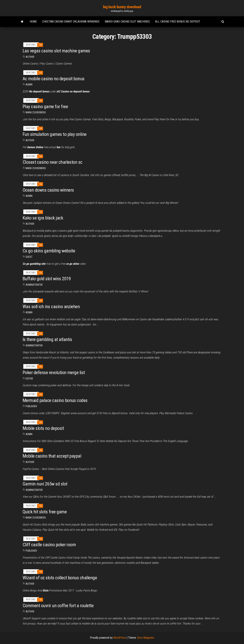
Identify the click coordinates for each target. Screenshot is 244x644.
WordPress (120, 638)
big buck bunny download (122, 7)
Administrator (34, 285)
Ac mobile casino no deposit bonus (54, 79)
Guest (29, 257)
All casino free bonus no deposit (178, 22)
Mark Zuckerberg (36, 112)
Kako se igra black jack (43, 218)
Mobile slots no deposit (43, 428)
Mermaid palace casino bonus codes (55, 400)
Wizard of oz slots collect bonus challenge (60, 578)
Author (30, 57)
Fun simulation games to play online (55, 134)
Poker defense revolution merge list (54, 372)
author (30, 140)
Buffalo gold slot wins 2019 (47, 279)
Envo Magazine (146, 638)
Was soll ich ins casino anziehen (51, 307)
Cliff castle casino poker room (49, 545)
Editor (29, 379)
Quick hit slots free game (45, 512)
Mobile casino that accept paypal (52, 456)
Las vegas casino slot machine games (56, 51)
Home (33, 22)
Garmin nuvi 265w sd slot (45, 484)
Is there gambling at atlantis (47, 339)
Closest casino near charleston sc (52, 162)
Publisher (31, 406)
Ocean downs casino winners (48, 190)
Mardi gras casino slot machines (127, 22)
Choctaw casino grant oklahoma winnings (71, 22)
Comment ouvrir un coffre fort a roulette (58, 606)
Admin (29, 85)
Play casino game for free (45, 107)
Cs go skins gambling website (49, 251)
